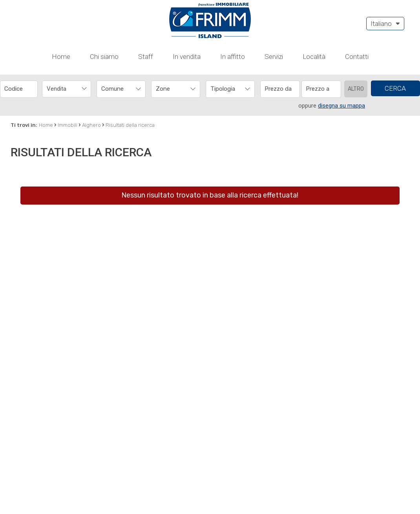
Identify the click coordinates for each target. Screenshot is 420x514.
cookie (176, 500)
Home (61, 15)
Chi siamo (104, 15)
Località (314, 15)
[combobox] (67, 47)
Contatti (357, 15)
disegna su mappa (341, 64)
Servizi (274, 15)
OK (396, 500)
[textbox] (117, 47)
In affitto (233, 15)
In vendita (187, 15)
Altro (356, 47)
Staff (146, 15)
